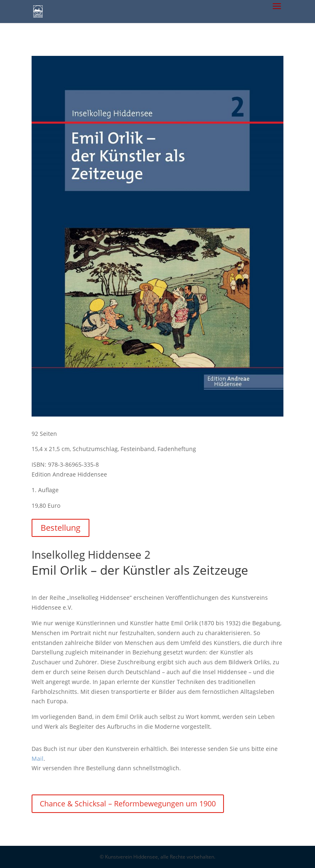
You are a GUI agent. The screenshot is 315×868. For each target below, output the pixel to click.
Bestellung (60, 528)
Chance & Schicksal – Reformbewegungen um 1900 (128, 804)
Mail (38, 759)
